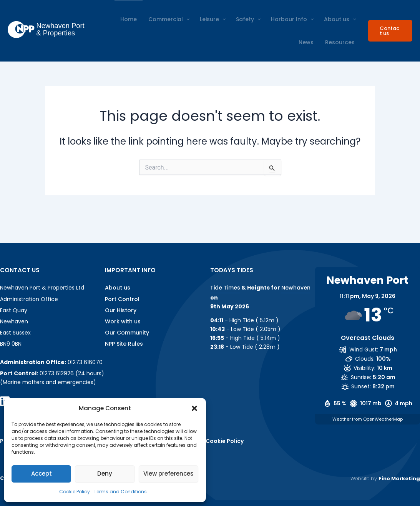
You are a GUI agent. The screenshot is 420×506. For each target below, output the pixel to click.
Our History (121, 310)
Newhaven (296, 288)
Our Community (127, 333)
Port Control (122, 299)
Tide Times (225, 288)
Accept (42, 474)
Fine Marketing (399, 479)
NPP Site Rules (124, 344)
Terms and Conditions (120, 492)
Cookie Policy (75, 492)
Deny (105, 474)
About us (118, 288)
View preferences (168, 474)
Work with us (123, 321)
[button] (194, 408)
